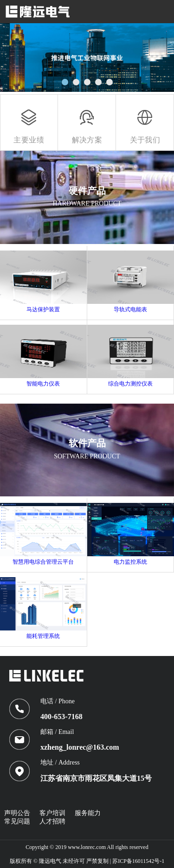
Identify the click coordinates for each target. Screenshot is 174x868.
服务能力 (88, 813)
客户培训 (52, 813)
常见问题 (17, 821)
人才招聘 (52, 821)
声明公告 (17, 813)
